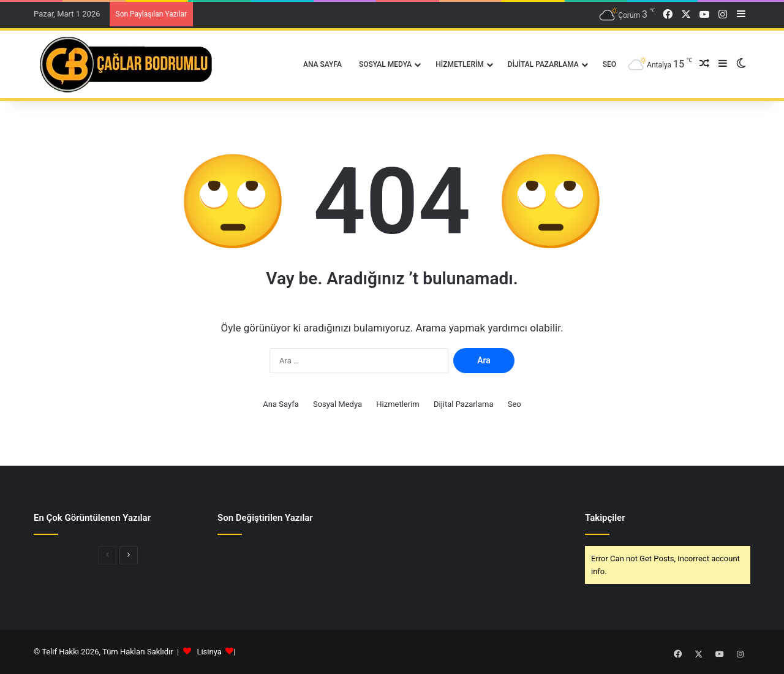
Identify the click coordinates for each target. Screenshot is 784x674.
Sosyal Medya (385, 64)
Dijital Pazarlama (543, 64)
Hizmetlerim (460, 64)
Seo (609, 64)
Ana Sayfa (322, 64)
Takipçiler (605, 518)
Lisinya (209, 652)
